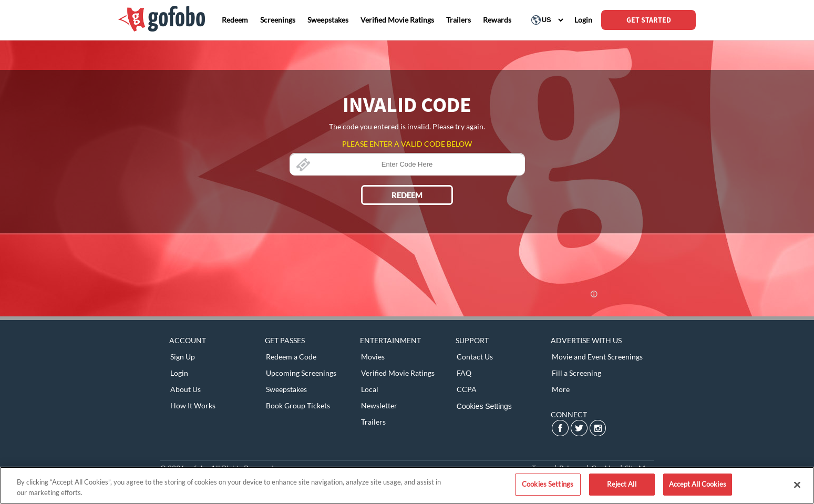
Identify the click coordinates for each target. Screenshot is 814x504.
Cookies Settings (484, 406)
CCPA (467, 389)
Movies (373, 357)
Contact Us (475, 357)
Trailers (373, 422)
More (561, 389)
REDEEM (407, 195)
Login (179, 373)
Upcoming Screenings (301, 373)
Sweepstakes (286, 389)
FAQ (464, 373)
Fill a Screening (576, 373)
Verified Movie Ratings (398, 373)
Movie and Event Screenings (597, 357)
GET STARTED (649, 20)
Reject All (621, 484)
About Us (186, 389)
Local (370, 389)
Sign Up (183, 357)
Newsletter (379, 405)
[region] (407, 485)
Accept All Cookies (698, 484)
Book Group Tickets (298, 405)
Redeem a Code (291, 357)
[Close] (797, 485)
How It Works (193, 405)
